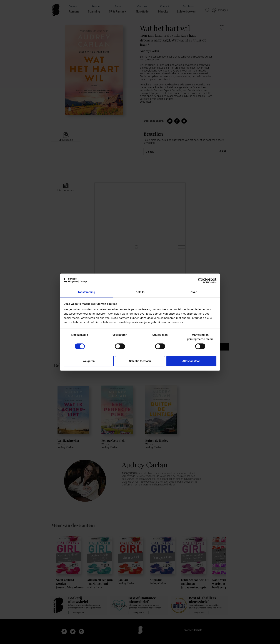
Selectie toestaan (140, 361)
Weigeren (89, 361)
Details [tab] (140, 292)
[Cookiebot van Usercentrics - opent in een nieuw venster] (201, 280)
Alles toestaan (191, 361)
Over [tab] (194, 292)
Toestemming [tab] (86, 292)
